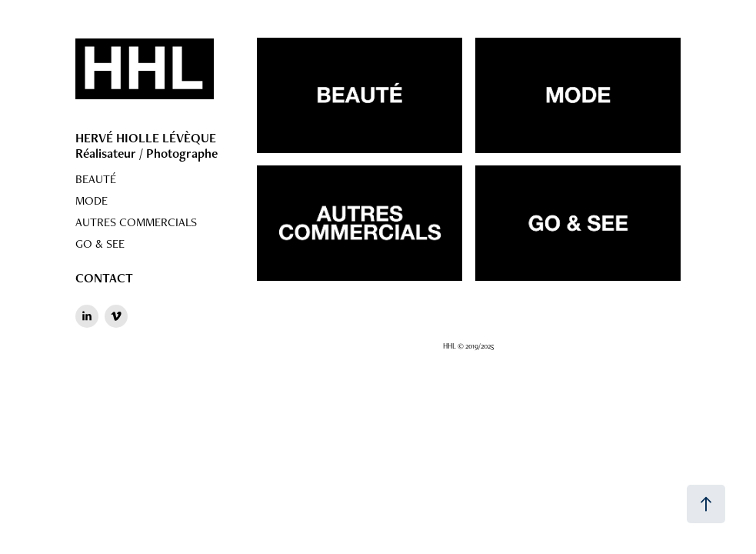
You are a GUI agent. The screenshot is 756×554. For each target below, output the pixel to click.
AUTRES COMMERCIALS (136, 222)
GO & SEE (100, 244)
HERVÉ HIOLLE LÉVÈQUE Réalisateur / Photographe (147, 145)
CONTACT (104, 278)
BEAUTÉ (96, 179)
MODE (92, 200)
